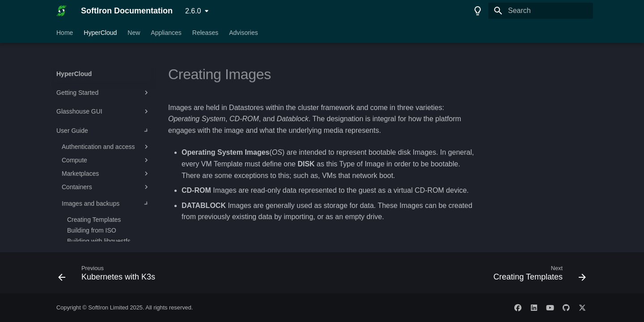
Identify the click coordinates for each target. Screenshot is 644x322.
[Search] (541, 11)
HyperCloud (100, 33)
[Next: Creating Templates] (537, 275)
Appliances (166, 33)
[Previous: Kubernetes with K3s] (109, 275)
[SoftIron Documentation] (61, 11)
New (134, 33)
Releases (205, 33)
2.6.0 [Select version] (193, 11)
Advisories (244, 33)
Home (65, 33)
